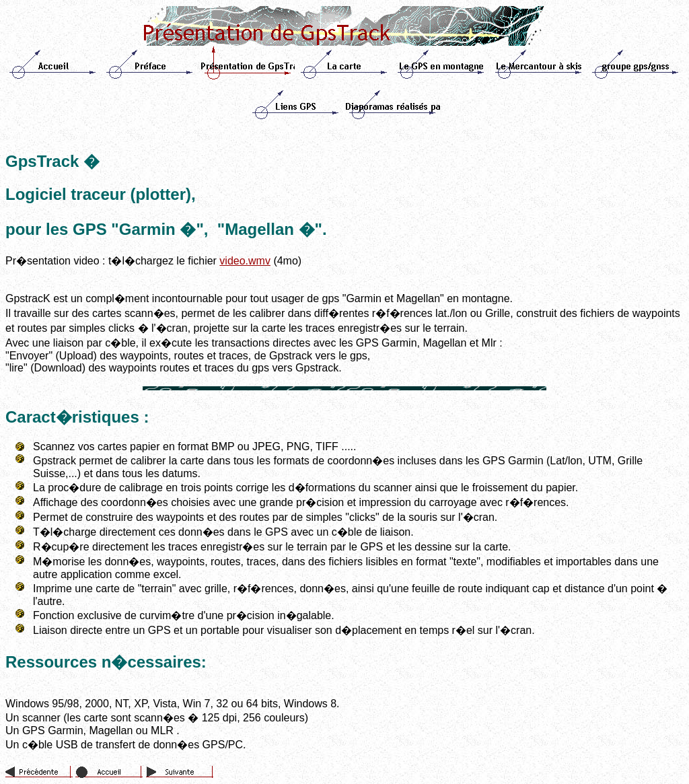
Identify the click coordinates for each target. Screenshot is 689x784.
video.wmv (245, 261)
